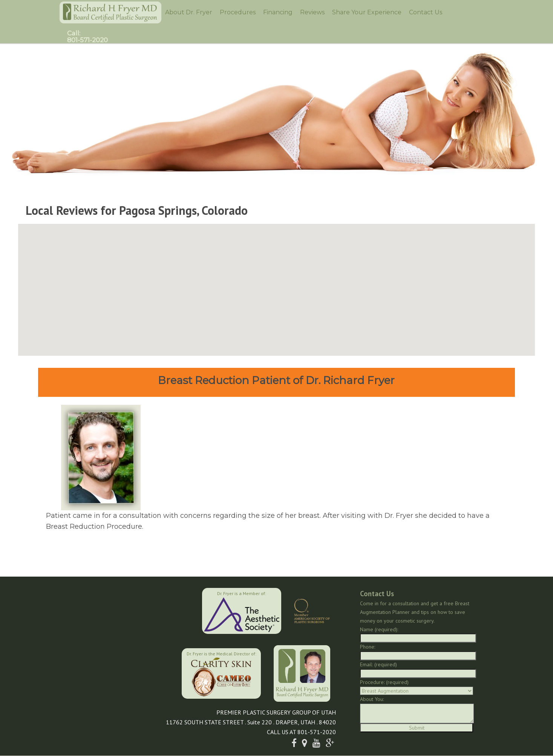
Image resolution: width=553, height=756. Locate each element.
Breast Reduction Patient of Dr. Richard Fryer (276, 380)
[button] (277, 285)
